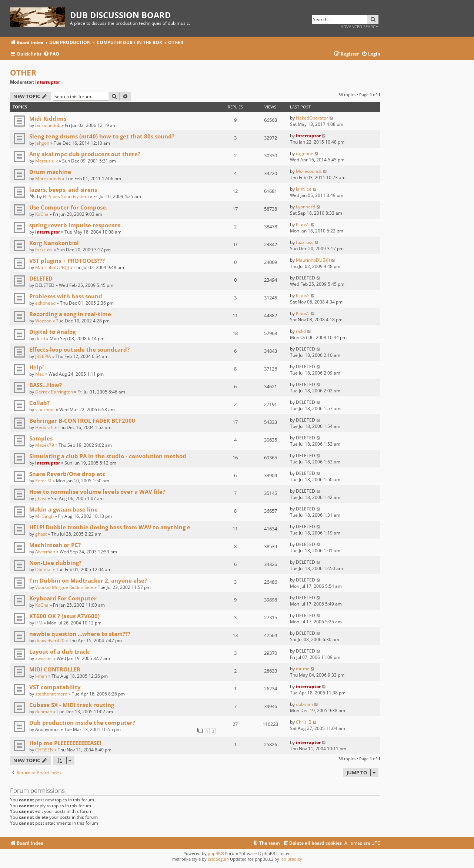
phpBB (214, 853)
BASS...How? (46, 385)
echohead (45, 303)
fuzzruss (44, 250)
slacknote (45, 410)
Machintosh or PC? (55, 545)
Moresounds (48, 179)
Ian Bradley (291, 859)
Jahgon (42, 143)
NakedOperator (312, 118)
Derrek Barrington (54, 392)
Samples (41, 438)
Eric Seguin (218, 859)
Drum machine (50, 172)
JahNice (304, 189)
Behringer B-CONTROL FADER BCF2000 (82, 420)
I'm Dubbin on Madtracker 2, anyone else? (88, 580)
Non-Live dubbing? (55, 563)
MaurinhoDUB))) (52, 267)
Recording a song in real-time (70, 314)
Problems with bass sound (66, 296)
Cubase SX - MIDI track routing (72, 705)
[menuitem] (51, 54)
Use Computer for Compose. (68, 207)
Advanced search (360, 26)
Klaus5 (303, 224)
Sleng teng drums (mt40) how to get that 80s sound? (102, 136)
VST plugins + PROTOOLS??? (67, 261)
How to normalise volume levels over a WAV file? (97, 492)
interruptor (48, 82)
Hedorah (44, 427)
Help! (36, 367)
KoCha (42, 214)
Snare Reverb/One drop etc (67, 474)
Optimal (43, 569)
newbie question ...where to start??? (80, 634)
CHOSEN (44, 750)
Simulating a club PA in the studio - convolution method (108, 456)
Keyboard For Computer (63, 598)
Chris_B (304, 722)
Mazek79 (45, 445)
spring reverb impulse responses (75, 225)
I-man (41, 676)
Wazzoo (43, 321)
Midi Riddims (48, 118)
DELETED (41, 278)
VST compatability (55, 687)
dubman (44, 712)
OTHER (23, 73)
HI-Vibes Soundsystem (66, 196)
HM (39, 623)
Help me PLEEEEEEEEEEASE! (65, 743)
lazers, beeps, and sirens (63, 190)
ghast (41, 498)
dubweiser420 (50, 641)
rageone (305, 153)
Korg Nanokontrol (54, 243)
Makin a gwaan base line (64, 509)
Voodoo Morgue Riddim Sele (64, 587)
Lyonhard (306, 207)
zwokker (44, 658)
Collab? (39, 403)
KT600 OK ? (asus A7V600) (64, 616)
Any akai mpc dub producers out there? (85, 154)
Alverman (45, 552)
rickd (40, 339)
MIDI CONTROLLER (55, 669)
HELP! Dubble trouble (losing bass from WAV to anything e (110, 527)
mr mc (303, 669)
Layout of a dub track (59, 651)
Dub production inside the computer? (82, 723)
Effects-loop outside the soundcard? (79, 349)
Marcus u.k (46, 161)
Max (40, 374)
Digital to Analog (52, 332)
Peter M (43, 481)
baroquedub (48, 125)
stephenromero (51, 694)
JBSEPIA (43, 356)
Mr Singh (44, 516)
